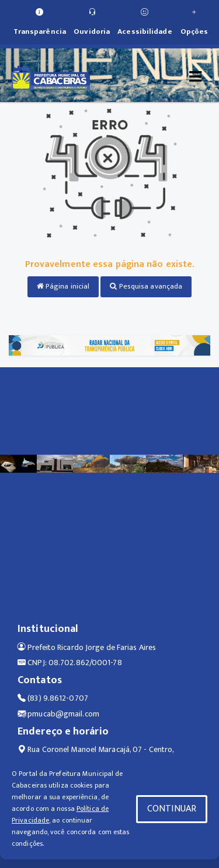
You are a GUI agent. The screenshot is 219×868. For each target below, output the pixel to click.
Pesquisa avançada (146, 286)
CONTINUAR (172, 809)
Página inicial (63, 286)
